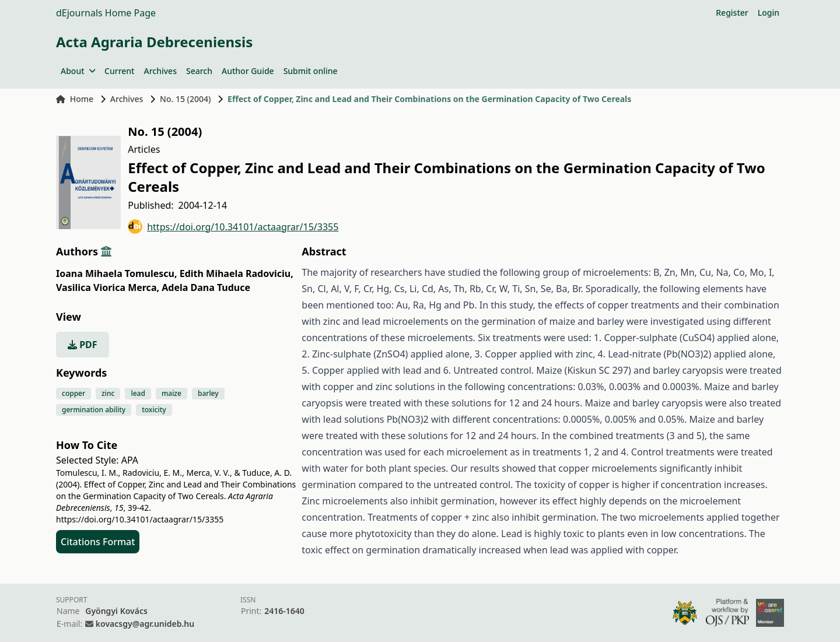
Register (732, 13)
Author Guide (248, 71)
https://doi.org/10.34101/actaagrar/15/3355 (233, 227)
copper (73, 393)
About (78, 71)
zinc (108, 393)
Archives (160, 71)
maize (171, 393)
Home (75, 99)
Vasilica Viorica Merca (108, 287)
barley (208, 393)
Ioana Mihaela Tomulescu (117, 273)
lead (138, 393)
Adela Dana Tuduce (206, 287)
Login (769, 13)
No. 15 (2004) (185, 99)
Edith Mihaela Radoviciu (237, 273)
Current (119, 71)
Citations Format (98, 542)
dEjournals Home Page (106, 13)
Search (199, 71)
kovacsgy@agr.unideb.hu (145, 624)
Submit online (311, 71)
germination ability (94, 410)
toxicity (154, 410)
